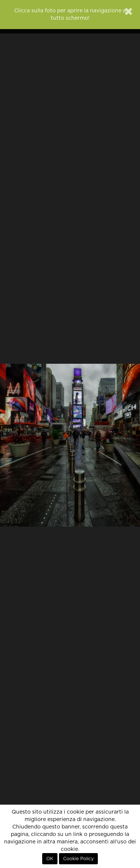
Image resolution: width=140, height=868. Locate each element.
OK (50, 859)
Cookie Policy (78, 859)
